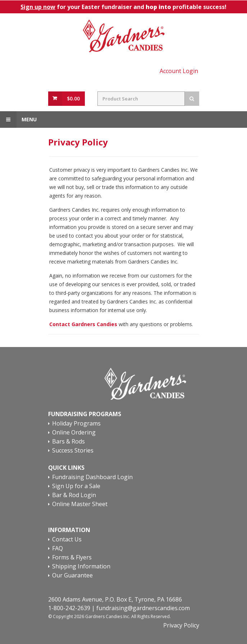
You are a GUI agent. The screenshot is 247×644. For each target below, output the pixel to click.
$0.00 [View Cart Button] (73, 98)
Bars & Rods (68, 442)
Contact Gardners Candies (83, 324)
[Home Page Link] (124, 36)
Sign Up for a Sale (76, 486)
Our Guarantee (72, 576)
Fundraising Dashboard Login (92, 477)
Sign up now (38, 7)
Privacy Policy (181, 625)
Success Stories (73, 451)
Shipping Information (81, 567)
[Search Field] (141, 99)
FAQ (58, 549)
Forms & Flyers (72, 558)
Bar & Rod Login (74, 495)
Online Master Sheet (80, 504)
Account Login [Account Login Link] (179, 71)
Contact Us (67, 540)
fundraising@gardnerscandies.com (143, 608)
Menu (18, 120)
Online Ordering (74, 433)
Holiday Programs (76, 424)
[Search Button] (192, 99)
